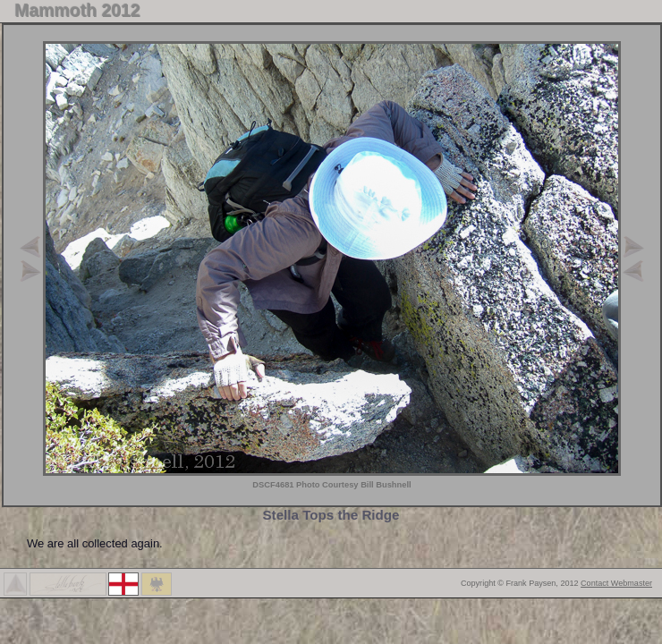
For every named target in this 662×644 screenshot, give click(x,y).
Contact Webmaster (616, 583)
